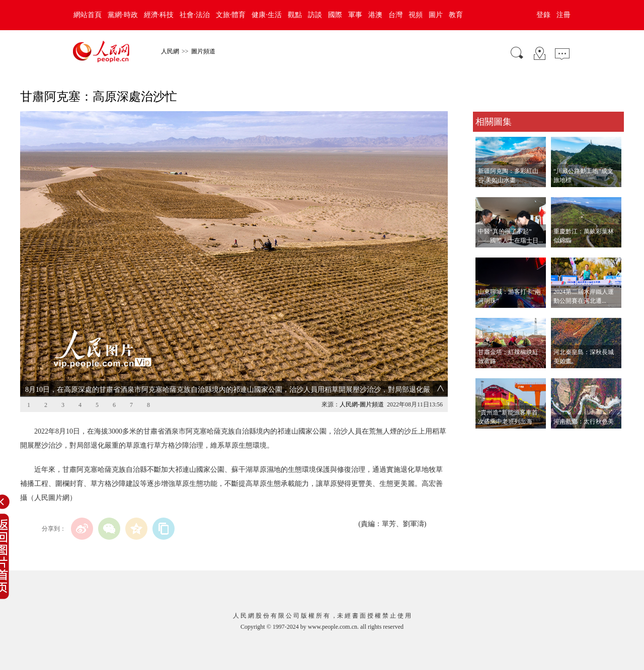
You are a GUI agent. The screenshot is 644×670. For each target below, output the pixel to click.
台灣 (395, 15)
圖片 (436, 15)
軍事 (355, 15)
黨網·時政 (123, 15)
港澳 (375, 15)
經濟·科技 (159, 15)
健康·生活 (267, 15)
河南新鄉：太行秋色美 (584, 422)
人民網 (170, 51)
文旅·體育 (231, 15)
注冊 (563, 15)
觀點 (295, 15)
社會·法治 (195, 15)
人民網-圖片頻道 (362, 404)
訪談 (315, 15)
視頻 (416, 15)
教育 (456, 15)
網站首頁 (88, 15)
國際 (335, 15)
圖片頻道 (203, 51)
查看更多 (487, 439)
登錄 (543, 15)
